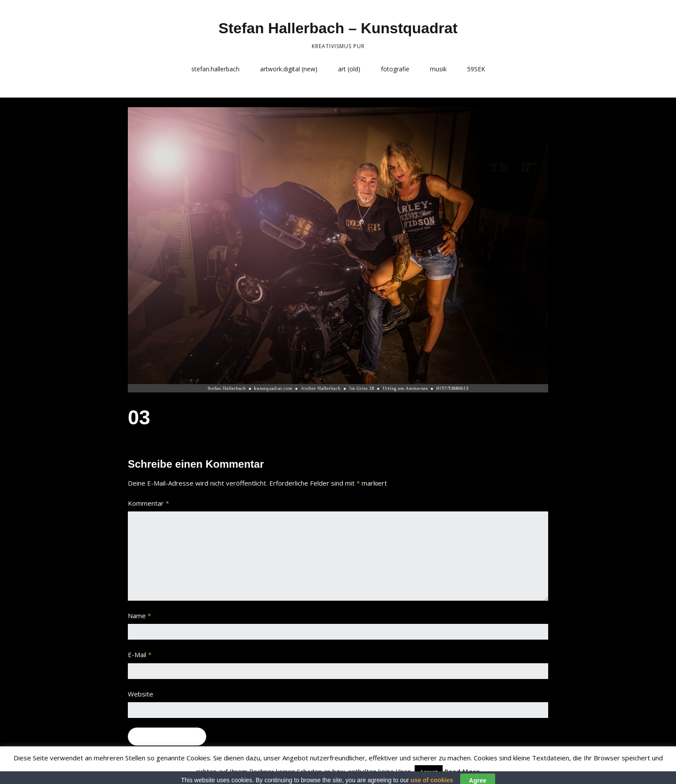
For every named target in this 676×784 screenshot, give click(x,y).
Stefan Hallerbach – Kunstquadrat (338, 28)
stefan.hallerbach (215, 69)
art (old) (349, 69)
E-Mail (140, 654)
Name (139, 616)
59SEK (476, 69)
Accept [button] (429, 772)
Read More (462, 771)
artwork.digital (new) (289, 69)
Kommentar (148, 503)
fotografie (395, 69)
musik (438, 69)
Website (141, 694)
